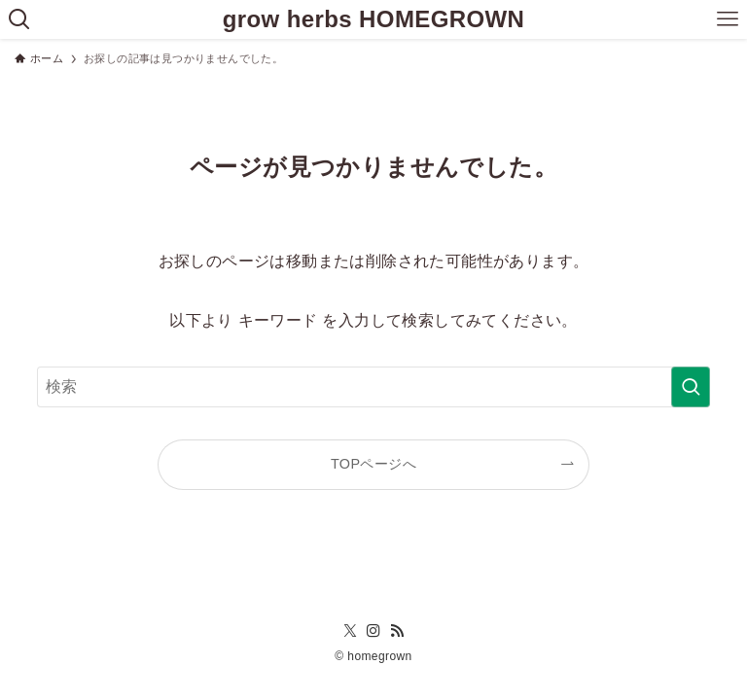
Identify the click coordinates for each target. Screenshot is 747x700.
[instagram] (373, 631)
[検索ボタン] (19, 19)
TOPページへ (373, 464)
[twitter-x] (350, 631)
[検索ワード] (373, 387)
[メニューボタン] (728, 19)
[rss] (397, 631)
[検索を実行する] (691, 387)
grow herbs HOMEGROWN (374, 19)
